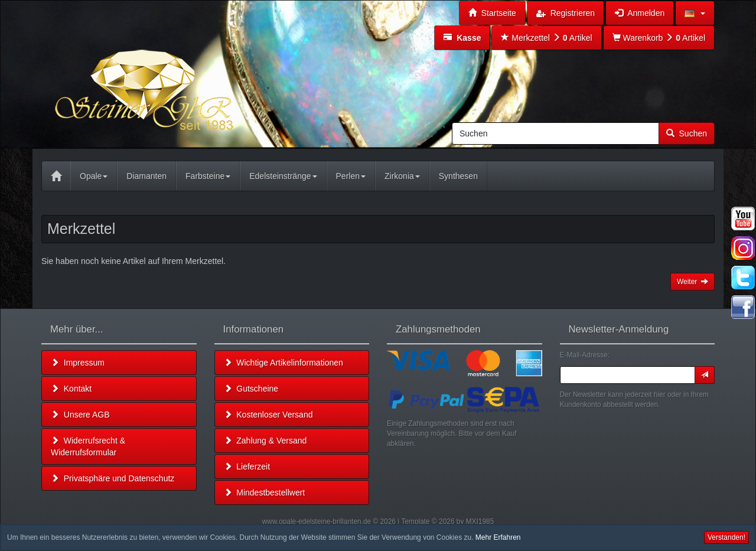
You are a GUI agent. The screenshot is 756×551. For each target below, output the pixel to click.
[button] (695, 13)
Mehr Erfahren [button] (498, 537)
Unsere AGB (80, 415)
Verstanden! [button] (726, 537)
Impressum (78, 363)
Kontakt (71, 389)
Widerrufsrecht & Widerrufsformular (88, 446)
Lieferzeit (247, 467)
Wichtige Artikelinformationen (283, 363)
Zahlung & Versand (265, 441)
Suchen (687, 133)
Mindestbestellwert (265, 493)
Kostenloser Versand (268, 415)
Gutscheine (251, 389)
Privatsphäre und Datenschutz (113, 478)
